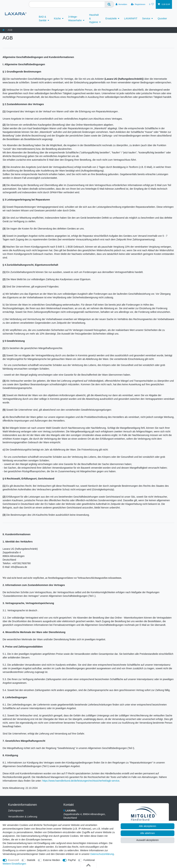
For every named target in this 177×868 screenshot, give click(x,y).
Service (146, 18)
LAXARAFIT (131, 18)
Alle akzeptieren (148, 826)
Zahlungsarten (16, 811)
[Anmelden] (121, 4)
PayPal (72, 860)
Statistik (31, 860)
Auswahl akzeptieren (148, 840)
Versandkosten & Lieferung (23, 817)
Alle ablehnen (148, 833)
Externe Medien (52, 860)
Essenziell (14, 860)
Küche (57, 18)
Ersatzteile (111, 18)
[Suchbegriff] (67, 4)
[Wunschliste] (152, 4)
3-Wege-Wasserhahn (75, 19)
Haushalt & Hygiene (94, 18)
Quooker (162, 18)
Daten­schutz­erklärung (102, 854)
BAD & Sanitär (43, 19)
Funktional (89, 860)
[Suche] (109, 4)
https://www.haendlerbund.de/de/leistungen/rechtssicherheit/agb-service (81, 781)
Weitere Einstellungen (14, 864)
